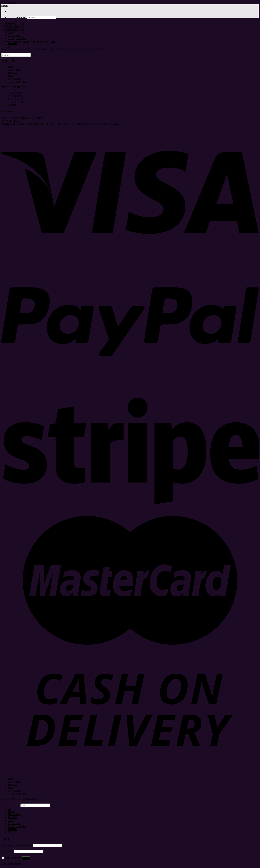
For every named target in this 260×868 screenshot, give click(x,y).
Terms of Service (17, 102)
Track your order (17, 38)
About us (13, 105)
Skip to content (9, 3)
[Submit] (3, 59)
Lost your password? (12, 864)
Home (11, 67)
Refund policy (16, 96)
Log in (26, 858)
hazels (5, 6)
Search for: (20, 17)
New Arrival (15, 70)
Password (7, 852)
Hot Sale (13, 73)
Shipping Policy (16, 93)
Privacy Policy (16, 99)
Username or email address (17, 845)
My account (14, 79)
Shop (11, 76)
